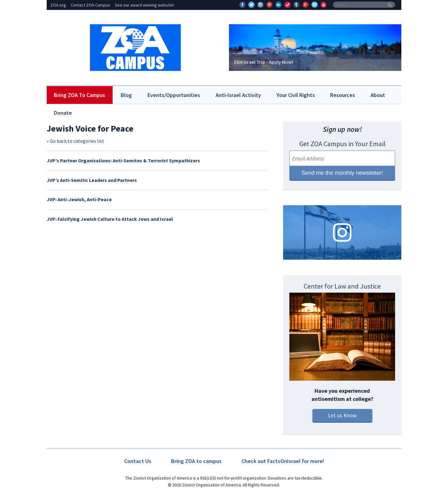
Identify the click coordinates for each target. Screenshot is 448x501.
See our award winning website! (144, 5)
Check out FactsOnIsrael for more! (283, 461)
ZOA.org (58, 5)
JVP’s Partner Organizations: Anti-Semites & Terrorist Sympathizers (123, 160)
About (378, 95)
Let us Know (342, 415)
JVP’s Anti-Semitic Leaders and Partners (92, 180)
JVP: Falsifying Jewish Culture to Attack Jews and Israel (110, 219)
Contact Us (138, 461)
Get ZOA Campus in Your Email (342, 144)
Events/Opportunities (174, 95)
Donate (63, 113)
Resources (343, 95)
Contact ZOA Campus (90, 5)
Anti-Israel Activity (238, 95)
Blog (126, 95)
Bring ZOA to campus (196, 461)
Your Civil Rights (296, 95)
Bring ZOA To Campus (79, 95)
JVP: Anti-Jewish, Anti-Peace (79, 199)
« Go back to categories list (75, 141)
